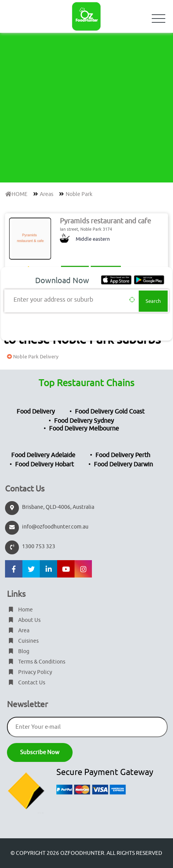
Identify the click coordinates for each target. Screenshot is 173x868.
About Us (24, 620)
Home (20, 610)
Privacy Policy (30, 672)
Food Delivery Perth (123, 455)
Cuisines (23, 641)
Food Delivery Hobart (44, 464)
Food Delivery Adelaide (43, 455)
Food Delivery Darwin (123, 464)
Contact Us (26, 683)
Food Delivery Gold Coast (110, 412)
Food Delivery (36, 412)
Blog (18, 651)
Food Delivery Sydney (84, 421)
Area (18, 631)
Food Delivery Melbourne (84, 429)
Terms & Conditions (36, 662)
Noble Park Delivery (32, 357)
